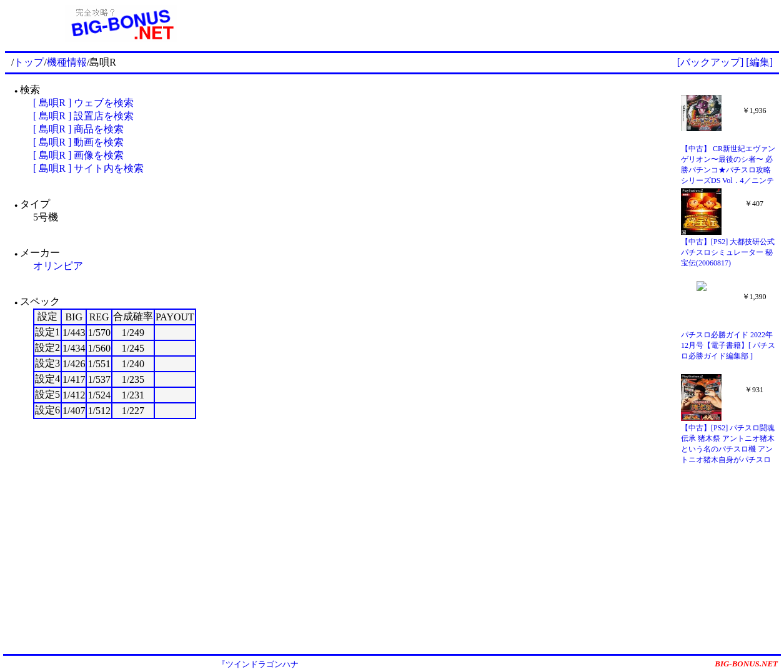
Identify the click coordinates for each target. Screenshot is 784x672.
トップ (29, 62)
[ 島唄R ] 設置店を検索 (83, 116)
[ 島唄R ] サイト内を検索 (88, 168)
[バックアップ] (711, 62)
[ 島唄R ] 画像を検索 (78, 155)
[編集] (759, 62)
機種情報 (67, 62)
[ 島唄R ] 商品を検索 (78, 129)
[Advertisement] (508, 24)
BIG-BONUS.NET (746, 664)
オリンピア (58, 266)
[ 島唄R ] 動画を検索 (78, 142)
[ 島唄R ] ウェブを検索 (83, 103)
